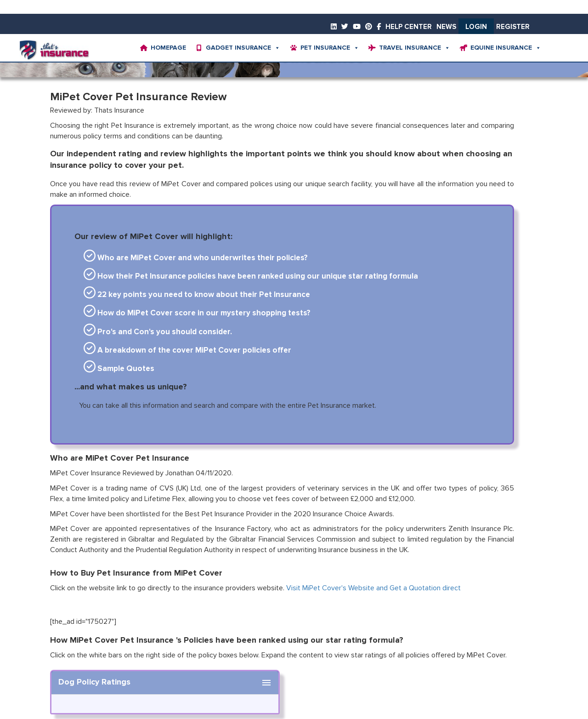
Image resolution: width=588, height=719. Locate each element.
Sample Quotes (119, 369)
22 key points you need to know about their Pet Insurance (197, 295)
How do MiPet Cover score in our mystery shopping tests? (197, 313)
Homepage (168, 48)
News (446, 27)
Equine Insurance (506, 48)
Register (513, 27)
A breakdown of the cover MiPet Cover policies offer (187, 351)
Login (476, 27)
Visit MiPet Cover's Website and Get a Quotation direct (373, 588)
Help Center (409, 27)
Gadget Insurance (243, 48)
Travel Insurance (415, 48)
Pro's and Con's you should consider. (158, 332)
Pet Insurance (330, 48)
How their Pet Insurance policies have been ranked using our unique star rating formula (251, 277)
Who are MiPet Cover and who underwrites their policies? (196, 258)
